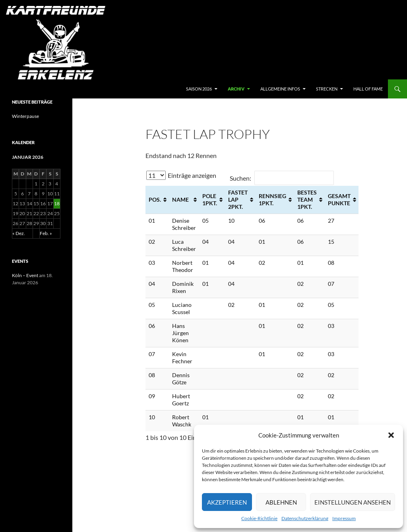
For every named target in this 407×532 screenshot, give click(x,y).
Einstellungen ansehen (353, 502)
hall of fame (368, 89)
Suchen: (282, 178)
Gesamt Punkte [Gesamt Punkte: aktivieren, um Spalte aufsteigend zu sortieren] (339, 199)
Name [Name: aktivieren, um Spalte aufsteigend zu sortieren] (180, 199)
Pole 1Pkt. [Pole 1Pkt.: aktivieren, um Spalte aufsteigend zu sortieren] (210, 199)
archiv (236, 89)
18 (57, 203)
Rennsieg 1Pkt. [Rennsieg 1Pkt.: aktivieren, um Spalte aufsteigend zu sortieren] (272, 199)
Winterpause (25, 116)
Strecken (327, 89)
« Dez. (19, 233)
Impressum (344, 518)
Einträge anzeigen (181, 175)
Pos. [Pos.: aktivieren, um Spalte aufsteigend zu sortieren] (155, 199)
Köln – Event (25, 275)
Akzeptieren (227, 502)
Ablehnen (281, 502)
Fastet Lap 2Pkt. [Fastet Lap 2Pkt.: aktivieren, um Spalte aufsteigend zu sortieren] (238, 199)
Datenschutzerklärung (305, 518)
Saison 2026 (199, 89)
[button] (391, 435)
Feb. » (46, 233)
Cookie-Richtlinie (259, 518)
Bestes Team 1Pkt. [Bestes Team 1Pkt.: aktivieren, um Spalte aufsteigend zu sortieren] (307, 199)
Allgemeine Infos (280, 89)
